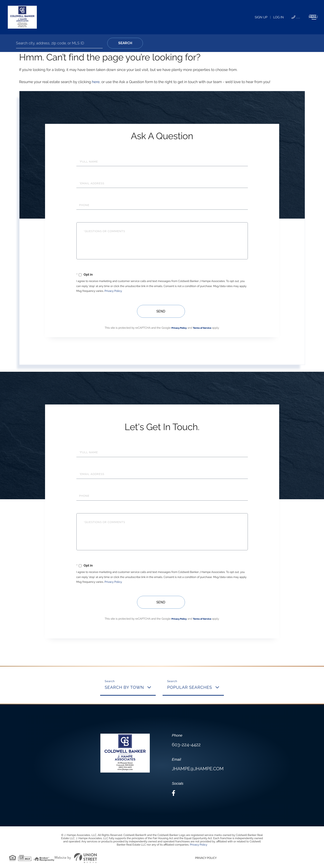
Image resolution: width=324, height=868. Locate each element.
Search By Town (124, 688)
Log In (240, 17)
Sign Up (223, 17)
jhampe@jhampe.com (198, 769)
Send (160, 311)
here (96, 82)
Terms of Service (202, 328)
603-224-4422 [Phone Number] (266, 17)
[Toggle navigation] (300, 17)
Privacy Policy (113, 291)
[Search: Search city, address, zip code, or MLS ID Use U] (59, 43)
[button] (125, 43)
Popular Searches (190, 688)
